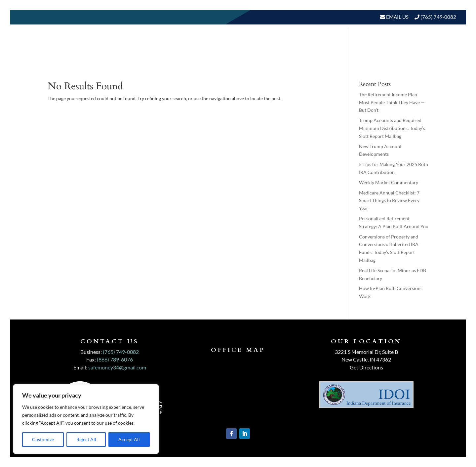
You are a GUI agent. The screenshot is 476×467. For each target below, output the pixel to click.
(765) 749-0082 (438, 17)
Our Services (270, 43)
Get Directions (366, 367)
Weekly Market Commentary (389, 182)
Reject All (86, 439)
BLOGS (409, 43)
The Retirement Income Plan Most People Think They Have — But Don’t (392, 102)
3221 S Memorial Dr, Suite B (366, 352)
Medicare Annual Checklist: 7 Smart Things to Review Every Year (389, 201)
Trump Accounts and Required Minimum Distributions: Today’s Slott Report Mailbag (392, 128)
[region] (86, 419)
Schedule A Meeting (422, 69)
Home (193, 43)
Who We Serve (319, 43)
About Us (223, 43)
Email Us (397, 17)
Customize (43, 439)
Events (442, 43)
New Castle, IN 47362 (366, 359)
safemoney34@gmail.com (117, 367)
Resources (370, 43)
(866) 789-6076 (115, 359)
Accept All (129, 439)
